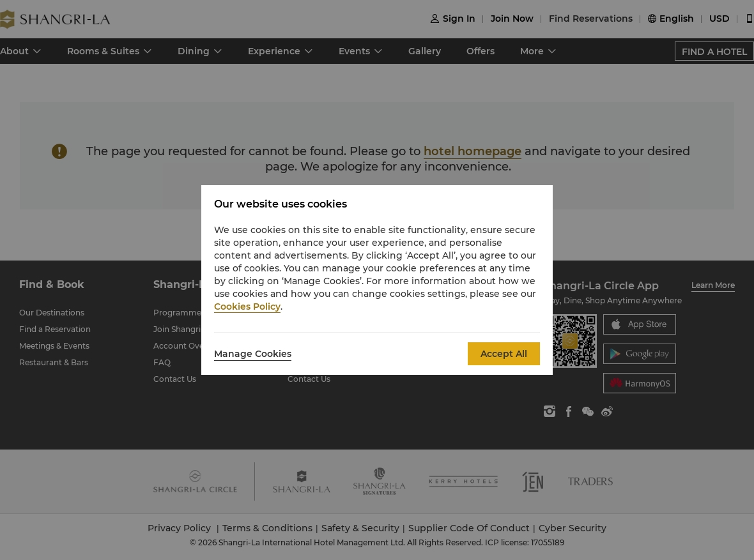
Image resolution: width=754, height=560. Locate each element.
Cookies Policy (247, 306)
